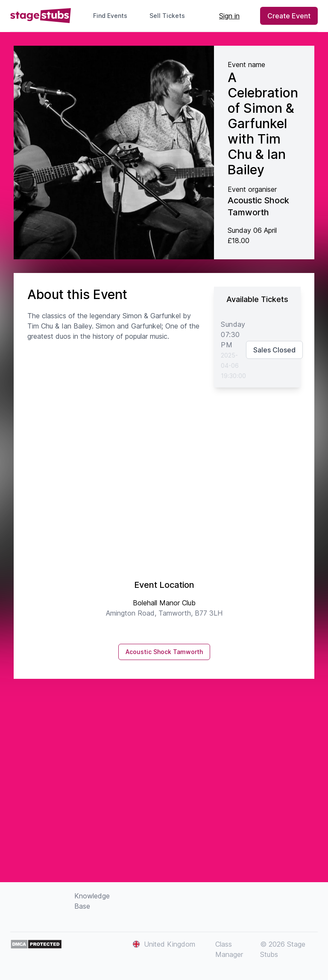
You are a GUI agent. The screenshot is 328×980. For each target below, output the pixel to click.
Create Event (289, 16)
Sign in (229, 16)
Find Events (110, 16)
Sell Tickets (171, 16)
